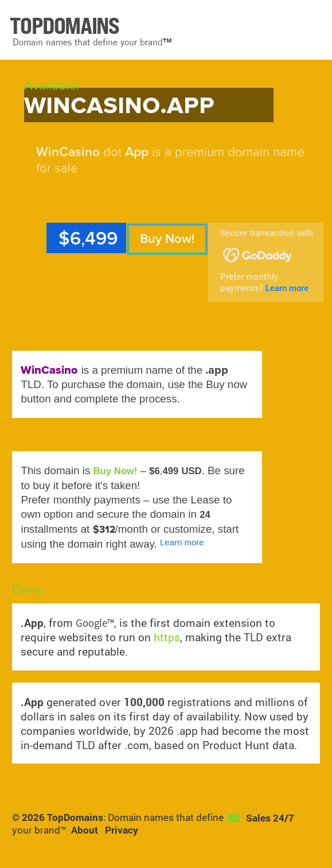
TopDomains (75, 817)
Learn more (287, 288)
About (85, 830)
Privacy (122, 830)
